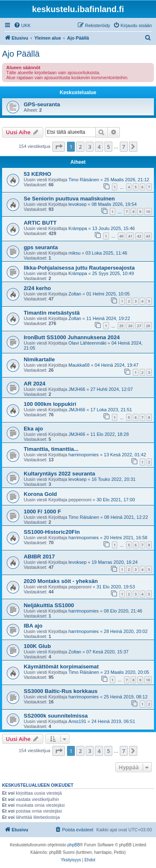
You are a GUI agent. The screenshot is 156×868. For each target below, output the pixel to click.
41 (130, 236)
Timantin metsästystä (52, 313)
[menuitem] (22, 25)
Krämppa (78, 228)
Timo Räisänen (84, 180)
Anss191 (78, 721)
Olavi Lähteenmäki (88, 343)
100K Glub (37, 646)
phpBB (74, 845)
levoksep (78, 204)
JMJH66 (77, 389)
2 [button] (80, 147)
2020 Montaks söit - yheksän (61, 581)
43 (148, 236)
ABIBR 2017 (39, 557)
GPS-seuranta (42, 104)
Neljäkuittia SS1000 (49, 605)
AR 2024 (35, 384)
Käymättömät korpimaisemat (61, 667)
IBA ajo (33, 626)
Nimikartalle (39, 359)
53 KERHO (37, 174)
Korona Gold (40, 494)
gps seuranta (41, 247)
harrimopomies (84, 455)
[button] (59, 147)
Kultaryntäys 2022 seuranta (59, 474)
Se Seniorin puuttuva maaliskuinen (69, 199)
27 (139, 326)
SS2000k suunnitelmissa (56, 716)
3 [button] (90, 147)
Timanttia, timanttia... (51, 449)
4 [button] (99, 147)
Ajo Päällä (21, 54)
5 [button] (108, 147)
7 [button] (124, 147)
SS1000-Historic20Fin (52, 532)
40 (121, 236)
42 (139, 236)
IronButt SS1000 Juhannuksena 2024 (72, 337)
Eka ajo (33, 429)
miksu (75, 253)
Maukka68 (79, 365)
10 (148, 211)
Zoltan (75, 294)
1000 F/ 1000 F (42, 512)
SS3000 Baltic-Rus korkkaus (61, 691)
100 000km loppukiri (50, 404)
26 (130, 326)
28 (148, 326)
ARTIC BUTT (40, 223)
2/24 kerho (37, 288)
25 (121, 326)
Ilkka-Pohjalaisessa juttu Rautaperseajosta (79, 268)
